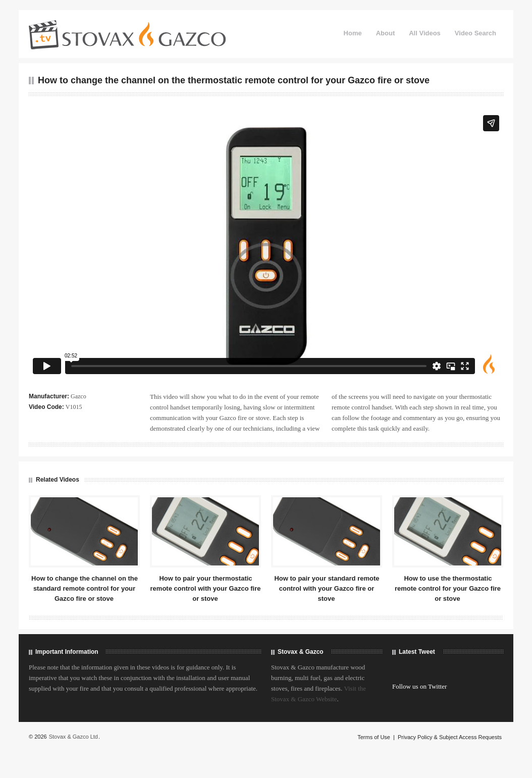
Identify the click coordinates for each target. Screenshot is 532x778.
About (386, 33)
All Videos (425, 33)
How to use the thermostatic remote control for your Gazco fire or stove (448, 588)
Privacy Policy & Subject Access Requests (450, 737)
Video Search (475, 33)
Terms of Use (374, 737)
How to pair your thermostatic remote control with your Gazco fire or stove (206, 588)
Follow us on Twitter (419, 686)
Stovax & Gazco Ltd (73, 737)
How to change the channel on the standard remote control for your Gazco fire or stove (85, 588)
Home (353, 33)
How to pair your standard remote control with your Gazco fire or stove (327, 588)
